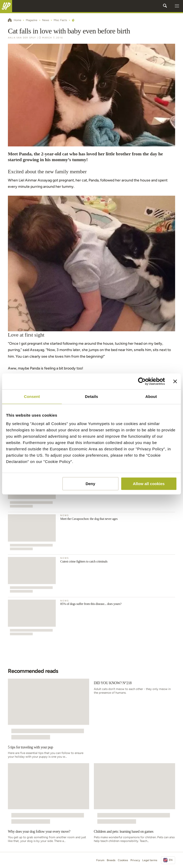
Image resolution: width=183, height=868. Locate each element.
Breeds (111, 860)
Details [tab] (91, 396)
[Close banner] (175, 381)
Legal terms (150, 860)
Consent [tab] (32, 396)
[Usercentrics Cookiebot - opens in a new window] (142, 381)
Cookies (123, 860)
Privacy (135, 860)
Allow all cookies (149, 484)
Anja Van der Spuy (22, 38)
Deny (90, 484)
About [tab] (151, 396)
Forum (100, 860)
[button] (177, 6)
